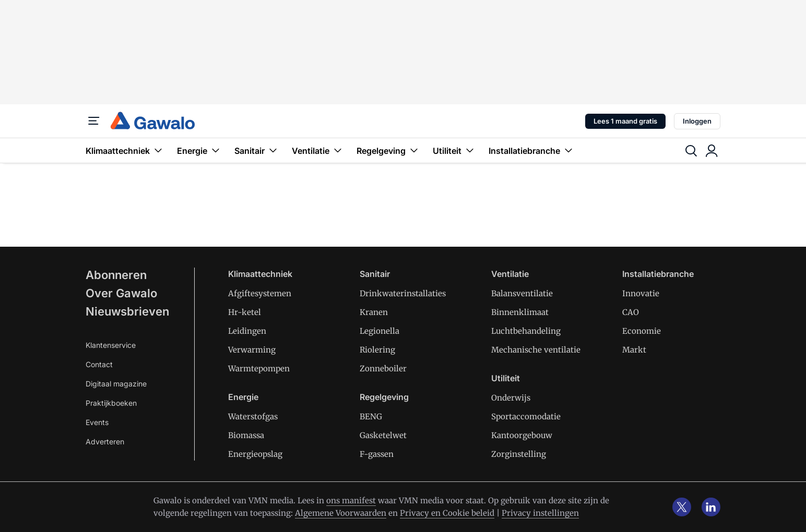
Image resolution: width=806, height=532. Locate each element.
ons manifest (351, 500)
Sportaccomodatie (526, 416)
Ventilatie (318, 150)
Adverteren (105, 442)
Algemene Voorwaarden (341, 513)
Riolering (377, 350)
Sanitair (257, 150)
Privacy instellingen (540, 513)
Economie (642, 331)
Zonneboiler (383, 368)
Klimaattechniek (125, 150)
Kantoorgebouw (522, 435)
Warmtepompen (259, 368)
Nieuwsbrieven (127, 311)
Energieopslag (255, 454)
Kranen (374, 312)
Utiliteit (454, 150)
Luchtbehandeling (526, 331)
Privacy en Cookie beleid (447, 513)
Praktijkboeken (111, 403)
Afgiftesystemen (260, 293)
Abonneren (116, 275)
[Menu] (94, 121)
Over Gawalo (121, 293)
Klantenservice (111, 345)
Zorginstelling (519, 454)
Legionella (380, 331)
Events (97, 422)
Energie (199, 150)
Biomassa (246, 435)
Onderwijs (511, 398)
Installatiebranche (532, 150)
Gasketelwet (383, 435)
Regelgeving (388, 150)
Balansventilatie (522, 293)
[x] (682, 507)
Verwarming (252, 350)
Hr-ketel (245, 312)
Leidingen (247, 331)
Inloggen (697, 121)
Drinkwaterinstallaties (403, 293)
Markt (634, 350)
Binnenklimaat (520, 312)
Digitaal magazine (116, 384)
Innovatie (641, 293)
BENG (371, 416)
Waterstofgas (253, 416)
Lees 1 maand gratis (625, 121)
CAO (631, 312)
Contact (99, 364)
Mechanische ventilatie (536, 350)
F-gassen (377, 454)
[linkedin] (711, 507)
